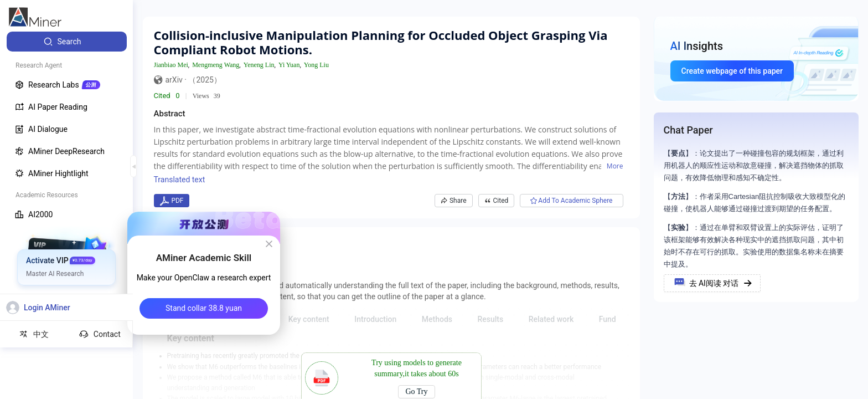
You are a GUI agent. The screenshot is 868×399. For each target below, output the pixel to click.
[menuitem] (67, 42)
